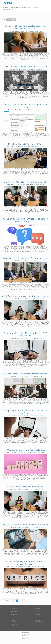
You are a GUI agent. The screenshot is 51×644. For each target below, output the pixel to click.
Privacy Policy (39, 622)
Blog (39, 612)
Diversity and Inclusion (39, 147)
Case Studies (39, 614)
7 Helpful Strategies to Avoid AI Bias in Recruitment (25, 296)
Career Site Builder (14, 613)
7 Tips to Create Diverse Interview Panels (25, 487)
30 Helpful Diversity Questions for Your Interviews (25, 258)
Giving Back (14, 627)
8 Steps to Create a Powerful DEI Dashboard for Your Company (26, 412)
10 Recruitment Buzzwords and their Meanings (26, 374)
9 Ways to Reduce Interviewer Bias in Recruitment (25, 525)
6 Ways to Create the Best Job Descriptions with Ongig (25, 106)
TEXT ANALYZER (35, 7)
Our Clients (14, 623)
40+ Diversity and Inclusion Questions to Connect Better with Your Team (26, 220)
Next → (23, 601)
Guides (39, 613)
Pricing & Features (14, 614)
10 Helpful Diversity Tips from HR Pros (26, 144)
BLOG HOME (6, 7)
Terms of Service (39, 620)
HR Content (40, 338)
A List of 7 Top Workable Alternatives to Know (26, 67)
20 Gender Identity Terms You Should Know (25, 450)
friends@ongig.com (25, 638)
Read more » (25, 59)
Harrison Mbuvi (24, 31)
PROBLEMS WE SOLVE (9, 10)
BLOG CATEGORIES (16, 7)
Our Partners (14, 624)
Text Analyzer (14, 612)
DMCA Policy (39, 623)
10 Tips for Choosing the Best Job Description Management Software (26, 27)
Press (14, 626)
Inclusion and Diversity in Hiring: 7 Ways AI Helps (25, 182)
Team (14, 622)
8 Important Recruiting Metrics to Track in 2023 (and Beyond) (26, 334)
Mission (14, 620)
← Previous (8, 601)
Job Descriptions (38, 31)
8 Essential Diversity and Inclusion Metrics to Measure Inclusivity (25, 563)
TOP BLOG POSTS (26, 7)
